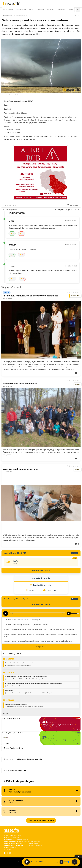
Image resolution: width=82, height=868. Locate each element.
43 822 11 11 (27, 841)
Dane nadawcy (7, 849)
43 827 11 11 (51, 590)
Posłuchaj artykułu (10, 210)
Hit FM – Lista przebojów (18, 781)
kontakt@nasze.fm (43, 585)
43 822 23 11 (14, 839)
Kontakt (70, 10)
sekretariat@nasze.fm (23, 839)
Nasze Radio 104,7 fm (13, 748)
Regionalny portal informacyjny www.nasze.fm (23, 759)
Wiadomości (21, 10)
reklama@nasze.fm (36, 841)
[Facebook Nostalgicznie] (7, 853)
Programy (40, 10)
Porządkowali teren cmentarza (20, 384)
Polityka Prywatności (21, 861)
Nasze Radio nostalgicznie (15, 770)
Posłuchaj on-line (41, 571)
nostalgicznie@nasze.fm (36, 845)
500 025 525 (27, 845)
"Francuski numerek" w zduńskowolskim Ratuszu (31, 296)
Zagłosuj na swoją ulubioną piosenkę (41, 820)
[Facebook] (4, 853)
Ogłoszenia (61, 10)
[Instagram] (10, 853)
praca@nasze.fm (11, 847)
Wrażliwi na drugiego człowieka (20, 469)
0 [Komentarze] (77, 373)
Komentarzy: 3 (73, 205)
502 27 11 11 (34, 590)
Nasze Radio (8, 10)
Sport (31, 10)
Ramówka (51, 10)
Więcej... (41, 647)
